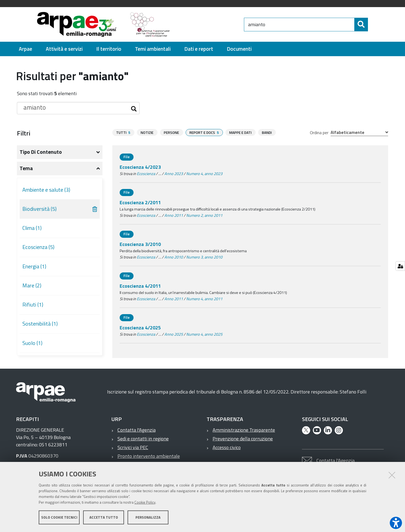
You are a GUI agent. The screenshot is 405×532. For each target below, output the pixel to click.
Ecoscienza (146, 174)
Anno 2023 (174, 174)
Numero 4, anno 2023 (204, 174)
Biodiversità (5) (40, 209)
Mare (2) (32, 285)
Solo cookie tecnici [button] (59, 518)
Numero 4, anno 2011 (204, 299)
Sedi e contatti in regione (143, 439)
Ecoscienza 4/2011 (140, 286)
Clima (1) (32, 228)
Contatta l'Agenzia (137, 430)
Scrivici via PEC (133, 447)
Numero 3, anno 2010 (204, 257)
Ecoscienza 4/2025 (140, 328)
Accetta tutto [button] (104, 518)
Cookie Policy (145, 503)
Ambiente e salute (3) (46, 190)
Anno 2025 (174, 334)
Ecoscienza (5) (38, 247)
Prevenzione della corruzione (243, 439)
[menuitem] (25, 49)
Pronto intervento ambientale (149, 456)
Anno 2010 (174, 257)
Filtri (24, 133)
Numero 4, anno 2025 (204, 334)
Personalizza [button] (148, 518)
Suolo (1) (32, 343)
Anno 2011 (174, 215)
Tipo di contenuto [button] (41, 152)
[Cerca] (373, 25)
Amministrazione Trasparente (244, 430)
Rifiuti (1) (33, 305)
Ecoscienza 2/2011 (140, 202)
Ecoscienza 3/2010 (140, 244)
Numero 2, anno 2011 (204, 215)
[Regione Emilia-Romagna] (210, 24)
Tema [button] (26, 168)
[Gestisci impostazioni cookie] (400, 266)
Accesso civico (227, 447)
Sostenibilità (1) (40, 324)
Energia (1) (34, 266)
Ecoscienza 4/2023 (140, 167)
